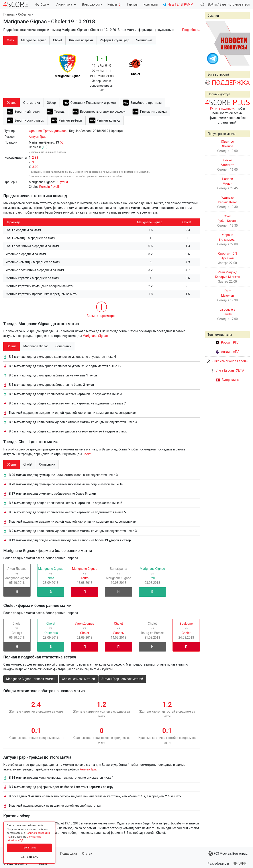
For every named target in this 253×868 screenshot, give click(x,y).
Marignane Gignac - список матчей (31, 679)
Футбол (42, 4)
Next (244, 43)
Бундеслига (228, 380)
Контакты (151, 4)
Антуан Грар (38, 137)
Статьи (87, 854)
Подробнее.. (191, 30)
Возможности (92, 4)
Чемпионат (144, 40)
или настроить (29, 857)
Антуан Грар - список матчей (122, 679)
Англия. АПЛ (227, 352)
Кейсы (114, 4)
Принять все (29, 848)
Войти (212, 4)
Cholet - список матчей (78, 679)
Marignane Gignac (95, 336)
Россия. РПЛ (228, 342)
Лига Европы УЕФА (228, 370)
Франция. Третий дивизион (49, 131)
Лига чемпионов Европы (227, 361)
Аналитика (66, 4)
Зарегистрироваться (235, 4)
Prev (211, 43)
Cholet (87, 454)
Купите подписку (222, 108)
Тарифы (133, 4)
